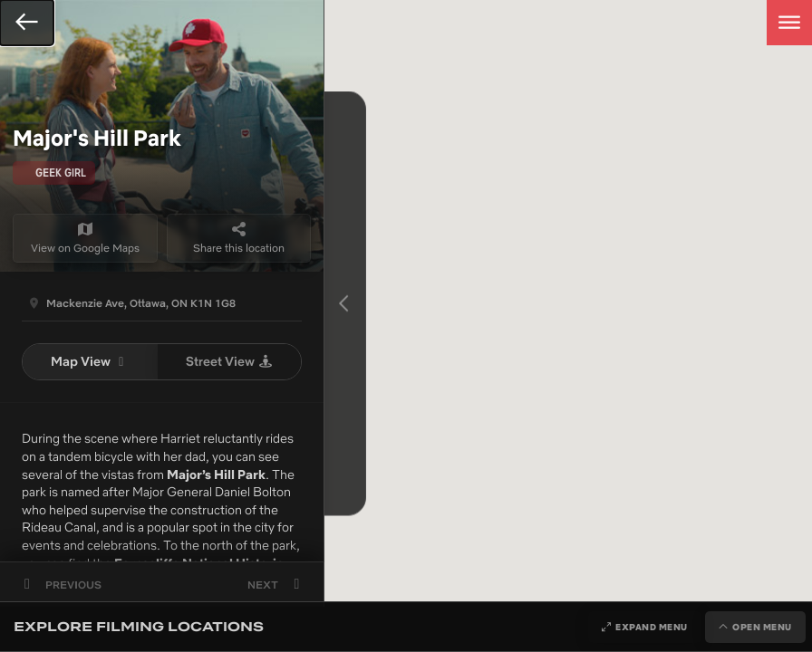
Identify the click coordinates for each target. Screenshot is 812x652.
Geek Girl (61, 173)
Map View (90, 361)
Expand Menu (652, 627)
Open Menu (762, 627)
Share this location (239, 238)
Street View (230, 361)
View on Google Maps (85, 238)
